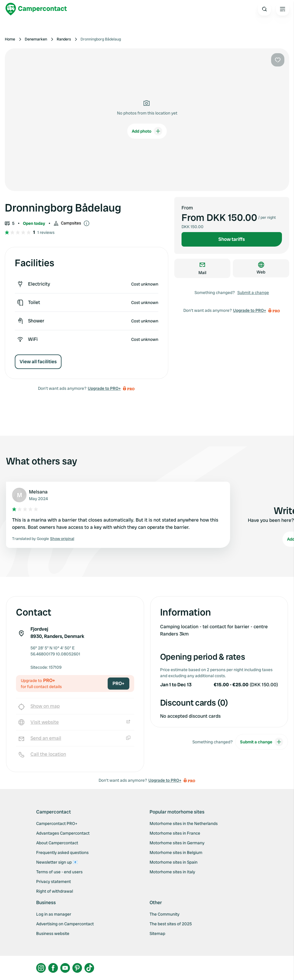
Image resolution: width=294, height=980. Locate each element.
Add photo (147, 131)
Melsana (38, 492)
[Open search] (264, 9)
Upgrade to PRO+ (104, 388)
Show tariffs (232, 239)
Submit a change (253, 293)
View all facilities (38, 362)
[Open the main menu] (283, 9)
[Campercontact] (36, 9)
